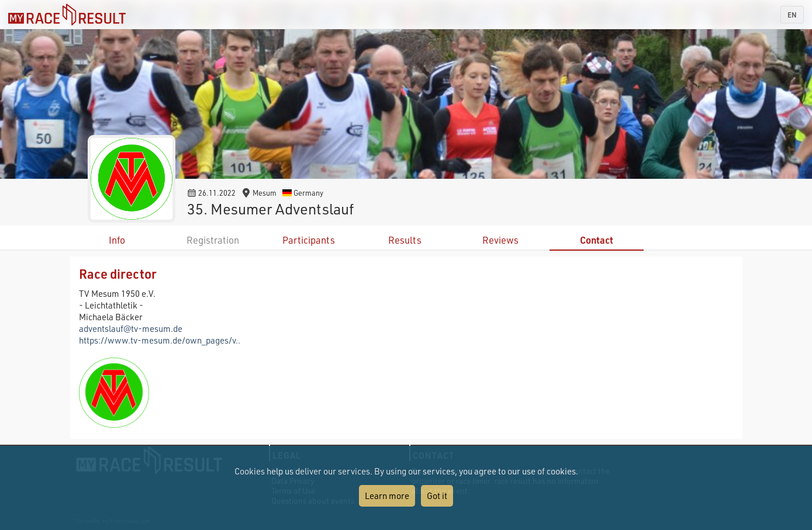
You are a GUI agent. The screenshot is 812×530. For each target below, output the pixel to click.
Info (117, 240)
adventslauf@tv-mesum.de (131, 328)
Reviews (500, 240)
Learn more (387, 496)
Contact (597, 240)
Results (405, 240)
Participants (309, 240)
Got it (437, 496)
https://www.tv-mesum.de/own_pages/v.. (160, 340)
